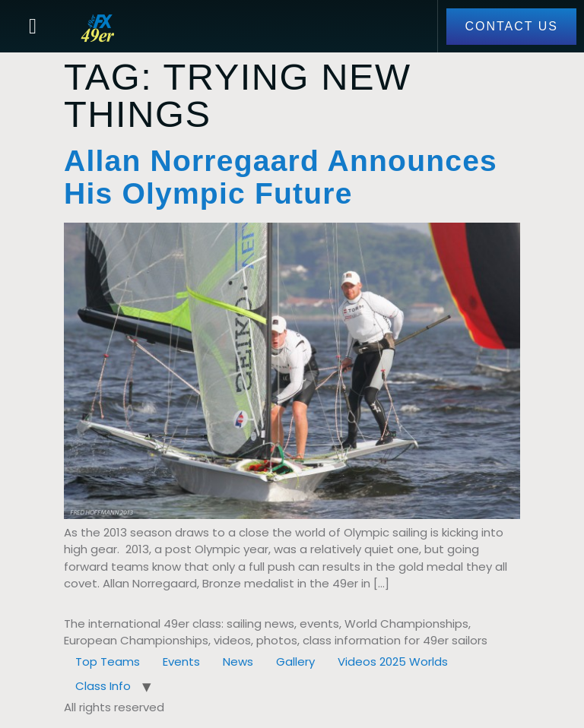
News (238, 662)
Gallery (295, 662)
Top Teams (108, 662)
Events (181, 662)
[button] (33, 27)
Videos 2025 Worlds (393, 662)
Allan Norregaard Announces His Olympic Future (281, 177)
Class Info (103, 686)
